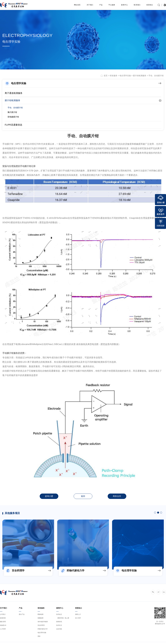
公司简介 (3, 614)
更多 (39, 636)
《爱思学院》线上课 (63, 618)
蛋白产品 (22, 614)
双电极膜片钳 (13, 117)
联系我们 (137, 5)
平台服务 (112, 5)
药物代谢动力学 (43, 629)
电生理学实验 (125, 76)
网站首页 (77, 5)
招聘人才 (78, 614)
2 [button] (158, 513)
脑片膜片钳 (12, 112)
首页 (106, 76)
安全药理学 (41, 625)
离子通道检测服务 (14, 93)
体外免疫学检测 (43, 622)
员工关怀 (78, 618)
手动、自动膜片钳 (156, 76)
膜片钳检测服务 (140, 76)
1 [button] (155, 513)
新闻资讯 (59, 622)
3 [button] (161, 513)
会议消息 (59, 629)
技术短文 (59, 614)
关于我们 (90, 5)
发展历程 (3, 618)
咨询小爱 (49, 496)
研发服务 (114, 76)
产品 (101, 5)
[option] (28, 545)
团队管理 (3, 622)
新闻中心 (124, 5)
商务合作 (117, 496)
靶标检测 (40, 614)
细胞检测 (40, 618)
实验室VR (3, 625)
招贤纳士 (150, 5)
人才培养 (3, 629)
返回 (83, 496)
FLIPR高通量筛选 (13, 125)
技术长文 (59, 625)
